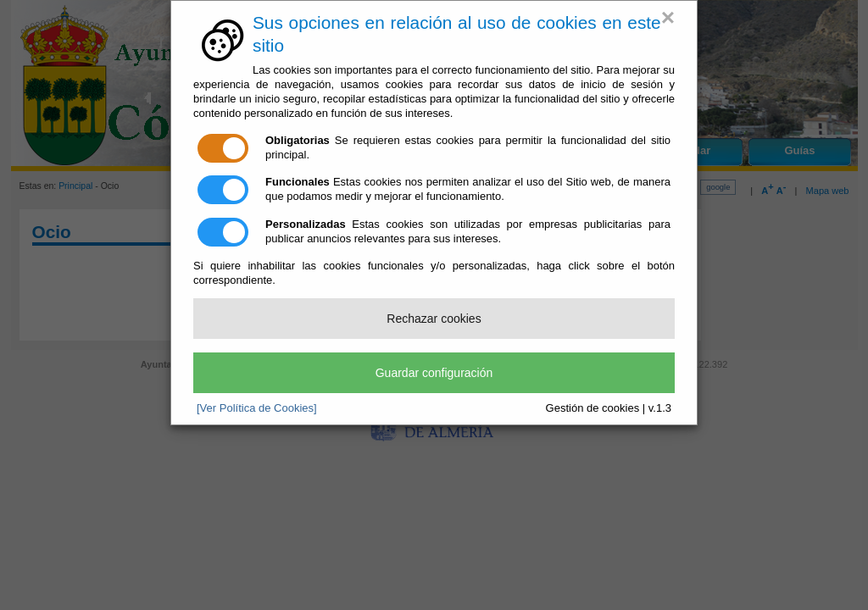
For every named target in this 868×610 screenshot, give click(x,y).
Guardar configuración (434, 373)
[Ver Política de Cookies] (257, 408)
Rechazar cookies (434, 319)
